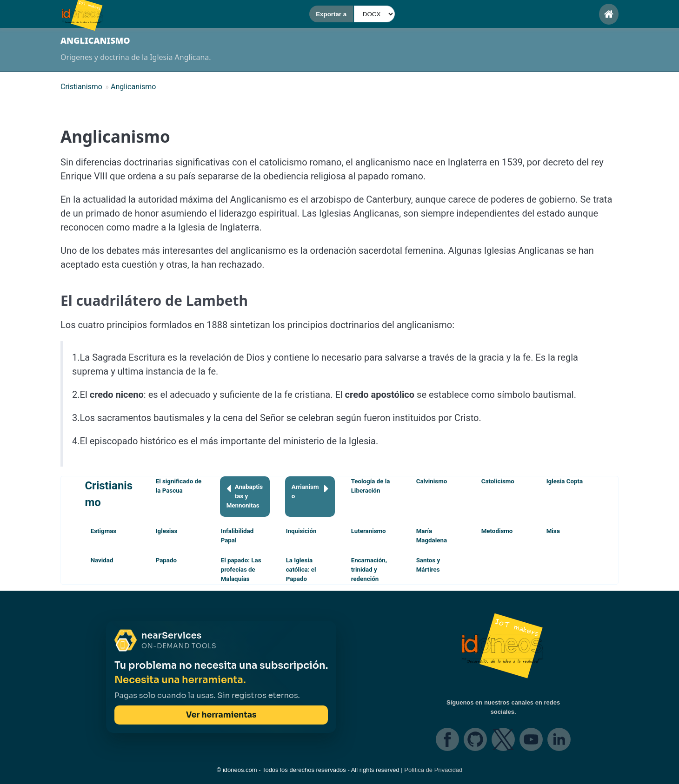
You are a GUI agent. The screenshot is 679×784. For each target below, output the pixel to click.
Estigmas (104, 531)
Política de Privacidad (433, 770)
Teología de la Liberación (371, 486)
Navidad (102, 560)
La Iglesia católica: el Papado (301, 570)
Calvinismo (432, 481)
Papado (166, 560)
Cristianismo (109, 494)
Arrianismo (310, 491)
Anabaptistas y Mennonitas (245, 496)
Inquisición (301, 531)
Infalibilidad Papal (237, 536)
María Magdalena (432, 536)
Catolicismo (498, 481)
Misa (553, 531)
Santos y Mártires (428, 565)
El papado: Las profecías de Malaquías (241, 570)
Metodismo (497, 531)
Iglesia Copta (565, 481)
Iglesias (167, 531)
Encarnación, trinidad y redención (369, 570)
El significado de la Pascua (179, 486)
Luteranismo (369, 531)
